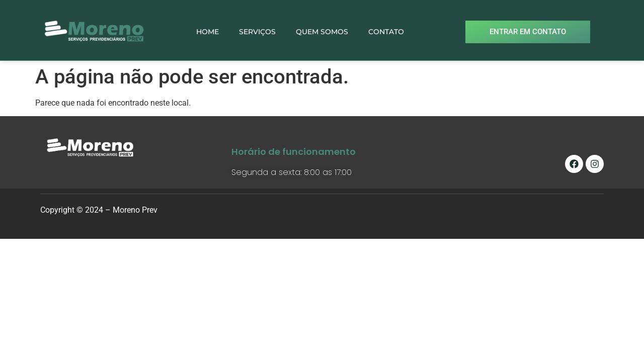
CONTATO (386, 32)
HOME (208, 32)
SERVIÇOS (257, 32)
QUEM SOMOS (322, 32)
